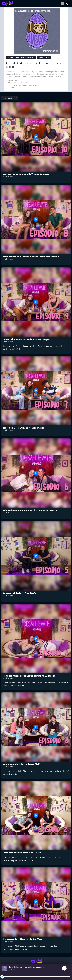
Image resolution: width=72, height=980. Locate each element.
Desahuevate (30, 58)
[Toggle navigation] (62, 4)
